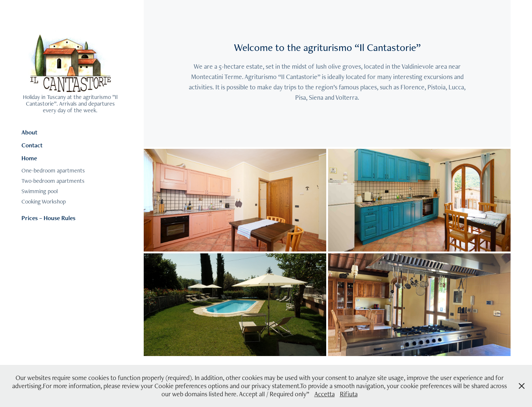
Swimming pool (40, 191)
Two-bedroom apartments (53, 181)
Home (29, 158)
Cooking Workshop (44, 201)
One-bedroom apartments (53, 170)
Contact (32, 145)
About (29, 132)
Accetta (325, 394)
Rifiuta (349, 394)
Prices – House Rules (48, 218)
